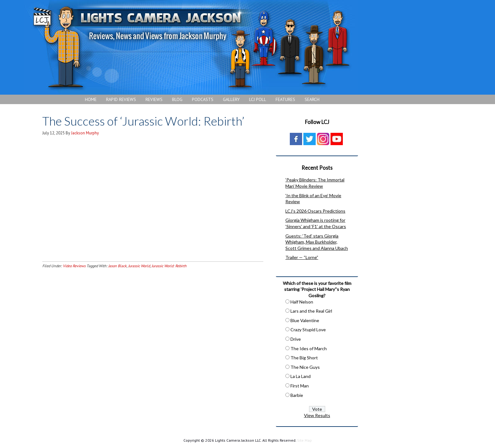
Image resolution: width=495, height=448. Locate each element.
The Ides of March (309, 348)
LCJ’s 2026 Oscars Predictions (315, 211)
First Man (300, 386)
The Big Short (304, 358)
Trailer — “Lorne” (302, 257)
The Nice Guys (305, 367)
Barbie (297, 395)
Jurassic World (139, 266)
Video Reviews (74, 266)
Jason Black (117, 266)
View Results (317, 415)
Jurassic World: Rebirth (169, 266)
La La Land (301, 376)
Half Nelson (302, 302)
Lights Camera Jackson (191, 47)
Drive (296, 339)
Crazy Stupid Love (308, 330)
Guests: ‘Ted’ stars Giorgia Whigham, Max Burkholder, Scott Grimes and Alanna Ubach (317, 242)
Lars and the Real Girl (311, 311)
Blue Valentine (305, 320)
